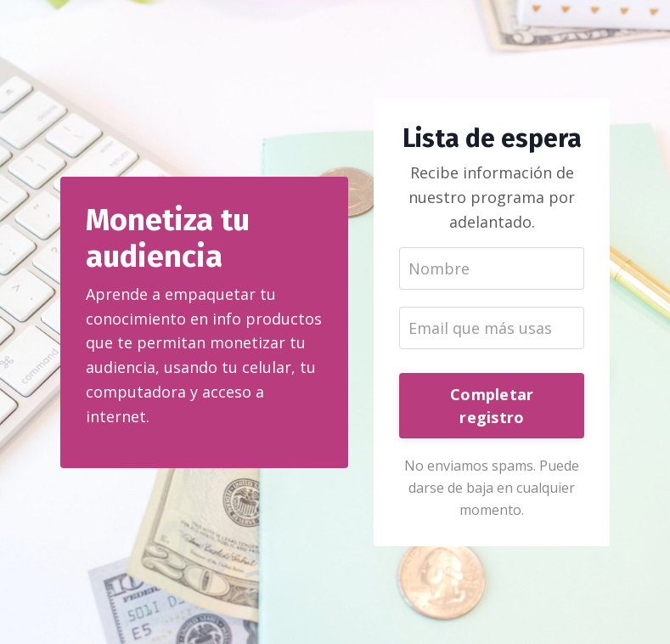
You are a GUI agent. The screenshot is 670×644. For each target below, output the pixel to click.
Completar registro (492, 406)
